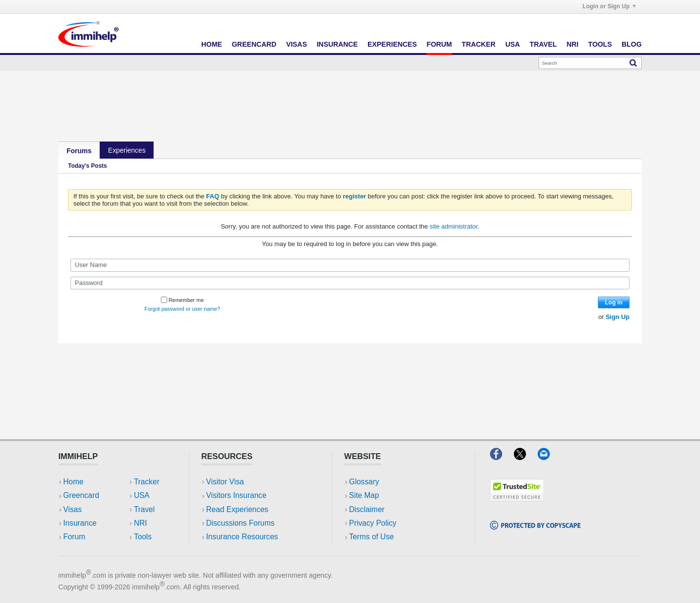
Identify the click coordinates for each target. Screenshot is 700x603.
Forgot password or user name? (182, 309)
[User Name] (350, 265)
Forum (439, 44)
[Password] (350, 283)
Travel (543, 44)
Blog (632, 44)
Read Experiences (237, 509)
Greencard (254, 44)
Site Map (364, 495)
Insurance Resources (242, 537)
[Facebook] (502, 457)
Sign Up (618, 317)
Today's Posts (87, 166)
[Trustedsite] (517, 498)
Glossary (364, 482)
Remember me (183, 300)
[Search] (590, 63)
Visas (297, 44)
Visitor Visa (225, 482)
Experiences (392, 44)
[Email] (548, 457)
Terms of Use (371, 537)
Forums (79, 151)
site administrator (454, 226)
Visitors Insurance (236, 495)
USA (512, 44)
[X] (526, 457)
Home (212, 44)
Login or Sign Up (609, 6)
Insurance (337, 44)
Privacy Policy (373, 523)
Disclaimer (367, 509)
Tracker (479, 44)
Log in (614, 302)
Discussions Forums (240, 523)
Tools (600, 44)
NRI (572, 44)
